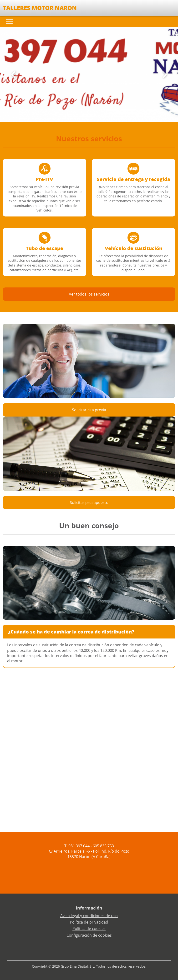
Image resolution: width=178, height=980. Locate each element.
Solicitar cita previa (89, 410)
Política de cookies (89, 929)
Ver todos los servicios (89, 294)
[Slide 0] (83, 115)
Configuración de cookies (89, 935)
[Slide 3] (95, 115)
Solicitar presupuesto (89, 503)
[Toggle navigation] (9, 21)
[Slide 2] (91, 115)
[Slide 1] (87, 115)
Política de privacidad (89, 922)
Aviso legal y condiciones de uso (89, 916)
